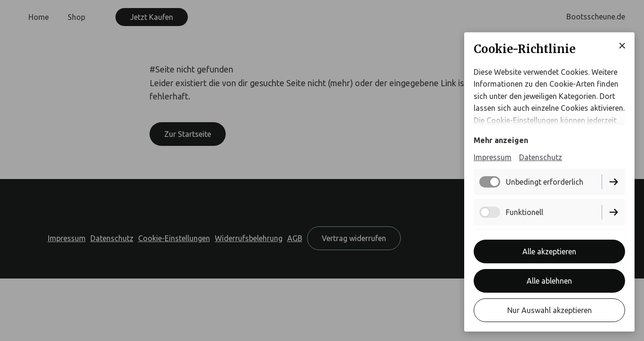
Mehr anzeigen (501, 140)
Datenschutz (541, 157)
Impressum (493, 157)
